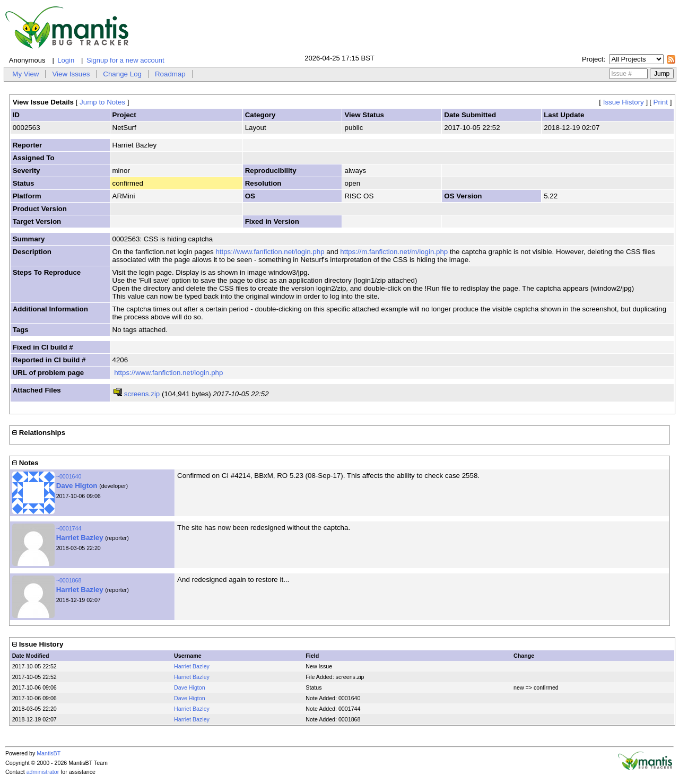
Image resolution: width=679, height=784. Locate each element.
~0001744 (69, 528)
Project (593, 59)
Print (661, 102)
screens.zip (142, 394)
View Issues (71, 74)
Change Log (122, 74)
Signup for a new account (125, 60)
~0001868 (69, 580)
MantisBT (49, 753)
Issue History (624, 102)
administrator (43, 772)
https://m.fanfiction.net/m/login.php (394, 252)
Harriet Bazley (80, 538)
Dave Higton (77, 486)
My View (25, 74)
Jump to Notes (102, 102)
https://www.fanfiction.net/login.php (270, 252)
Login (66, 60)
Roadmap (170, 74)
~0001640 (69, 476)
